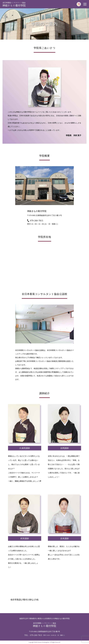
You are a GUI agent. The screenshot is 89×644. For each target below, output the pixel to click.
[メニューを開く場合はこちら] (85, 4)
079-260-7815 (35, 221)
